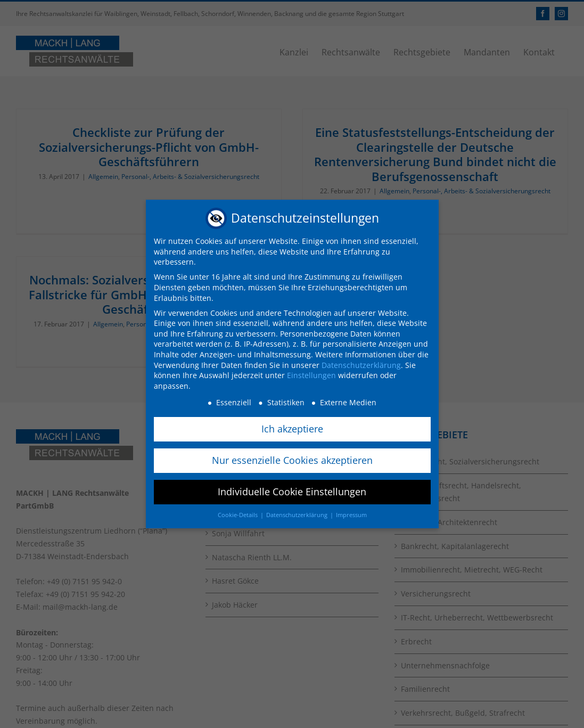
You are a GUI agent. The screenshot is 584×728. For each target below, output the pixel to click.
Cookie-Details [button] (238, 514)
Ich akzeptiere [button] (292, 428)
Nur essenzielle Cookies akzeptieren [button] (292, 459)
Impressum (351, 514)
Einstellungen (311, 374)
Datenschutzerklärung (361, 363)
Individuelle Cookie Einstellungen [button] (292, 490)
